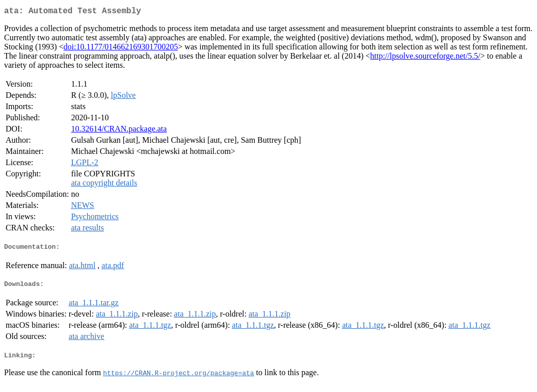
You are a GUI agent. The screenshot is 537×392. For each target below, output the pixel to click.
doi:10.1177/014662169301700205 (121, 49)
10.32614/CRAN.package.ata (119, 131)
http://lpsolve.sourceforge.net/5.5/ (425, 58)
